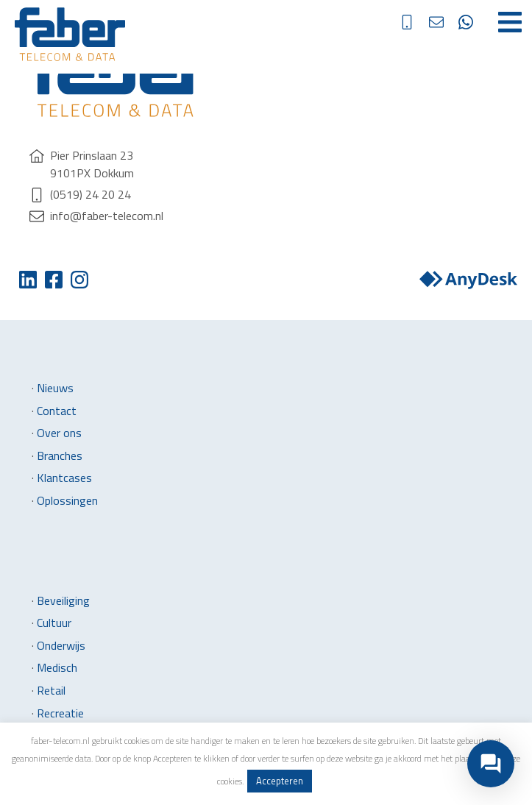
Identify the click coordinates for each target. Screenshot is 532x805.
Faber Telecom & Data (70, 34)
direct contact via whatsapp (477, 22)
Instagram (79, 280)
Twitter (28, 280)
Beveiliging (63, 600)
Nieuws (55, 388)
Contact (57, 411)
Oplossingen (67, 500)
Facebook (53, 280)
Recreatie (60, 713)
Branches (60, 455)
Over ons (59, 433)
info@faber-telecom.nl (447, 22)
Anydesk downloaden (468, 280)
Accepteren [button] (280, 781)
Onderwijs (61, 645)
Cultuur (54, 623)
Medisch (57, 667)
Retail (51, 690)
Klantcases (64, 478)
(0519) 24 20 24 (418, 22)
